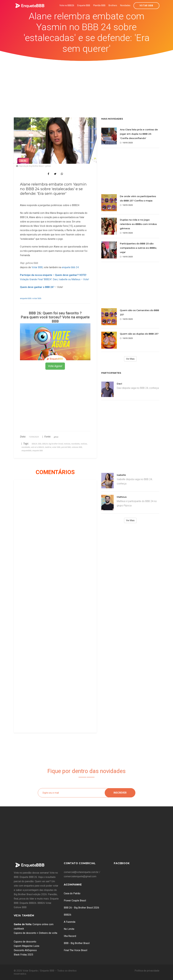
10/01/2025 (126, 143)
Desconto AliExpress (25, 950)
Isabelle (121, 475)
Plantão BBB (99, 5)
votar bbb (37, 298)
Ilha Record (70, 936)
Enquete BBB (84, 5)
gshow (56, 437)
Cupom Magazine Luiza (26, 946)
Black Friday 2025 (23, 955)
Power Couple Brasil (75, 901)
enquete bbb (26, 298)
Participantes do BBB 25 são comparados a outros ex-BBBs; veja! (138, 248)
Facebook (122, 863)
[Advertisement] (87, 84)
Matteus (122, 497)
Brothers (113, 5)
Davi (119, 384)
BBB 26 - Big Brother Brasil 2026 (81, 908)
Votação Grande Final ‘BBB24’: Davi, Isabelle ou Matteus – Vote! (55, 279)
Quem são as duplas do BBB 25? (139, 334)
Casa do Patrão (72, 893)
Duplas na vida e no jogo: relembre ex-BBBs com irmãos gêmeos (138, 224)
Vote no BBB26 (67, 5)
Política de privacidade (147, 971)
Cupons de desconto (25, 942)
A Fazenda (70, 922)
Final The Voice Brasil (76, 950)
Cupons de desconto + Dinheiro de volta (35, 933)
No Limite (69, 929)
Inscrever (120, 793)
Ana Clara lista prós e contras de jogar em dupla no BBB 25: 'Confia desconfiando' (139, 134)
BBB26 (68, 915)
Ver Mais (130, 359)
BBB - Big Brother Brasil (77, 943)
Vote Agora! (55, 366)
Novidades (125, 5)
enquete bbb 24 (70, 267)
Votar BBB (146, 6)
